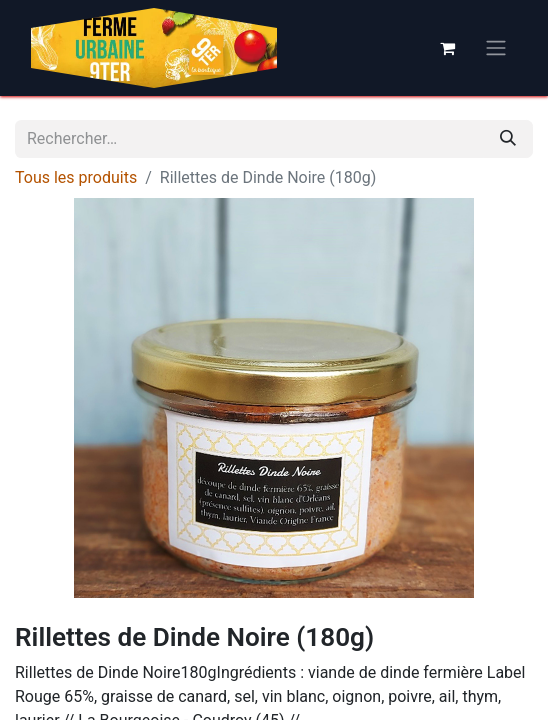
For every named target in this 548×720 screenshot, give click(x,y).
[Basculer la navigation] (496, 48)
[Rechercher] (508, 139)
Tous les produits (76, 177)
